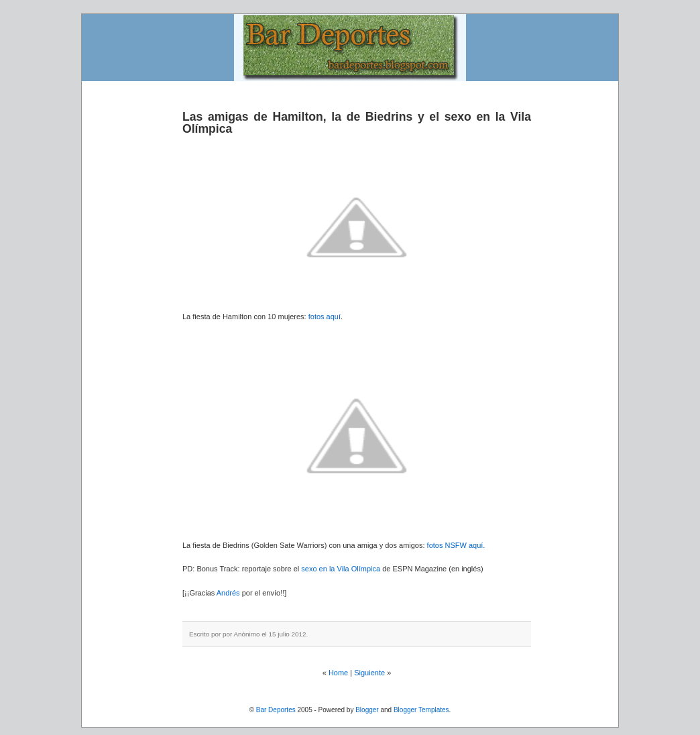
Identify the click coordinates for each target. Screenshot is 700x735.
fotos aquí (325, 317)
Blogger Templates (421, 710)
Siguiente (369, 673)
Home (338, 673)
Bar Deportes (276, 710)
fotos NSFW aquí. (456, 545)
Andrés (229, 593)
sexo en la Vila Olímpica (342, 569)
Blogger (367, 710)
